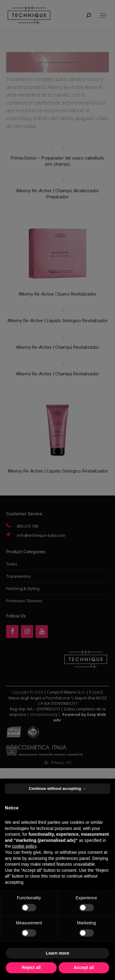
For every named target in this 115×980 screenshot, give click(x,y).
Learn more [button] (57, 953)
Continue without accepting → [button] (57, 788)
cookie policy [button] (24, 846)
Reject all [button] (31, 967)
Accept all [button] (84, 967)
